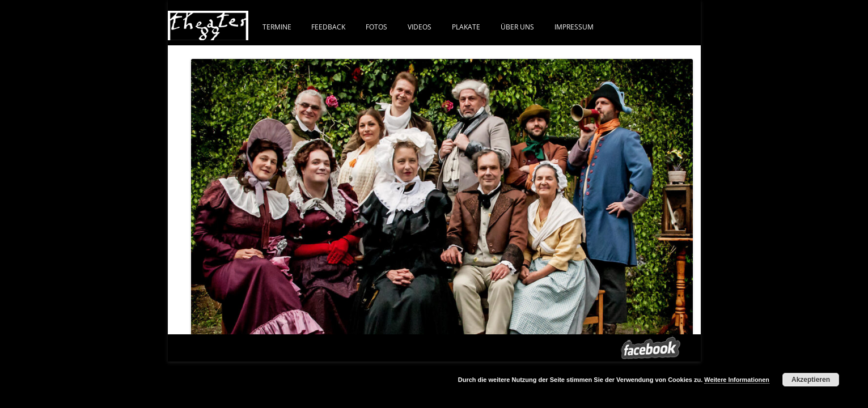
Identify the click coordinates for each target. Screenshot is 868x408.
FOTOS (376, 27)
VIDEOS (420, 27)
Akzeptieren (811, 380)
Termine (277, 27)
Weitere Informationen (737, 380)
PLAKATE (466, 27)
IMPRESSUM (574, 27)
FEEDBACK (328, 27)
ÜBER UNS (517, 27)
